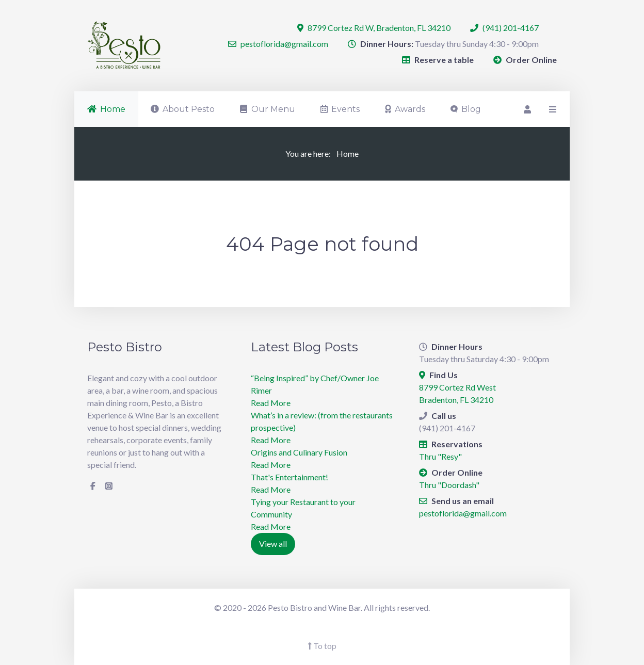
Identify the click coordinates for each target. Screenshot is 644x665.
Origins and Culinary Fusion (299, 452)
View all (273, 544)
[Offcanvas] (552, 109)
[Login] (526, 109)
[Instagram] (109, 486)
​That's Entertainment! (289, 477)
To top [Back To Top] (322, 646)
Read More (271, 403)
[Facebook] (93, 486)
